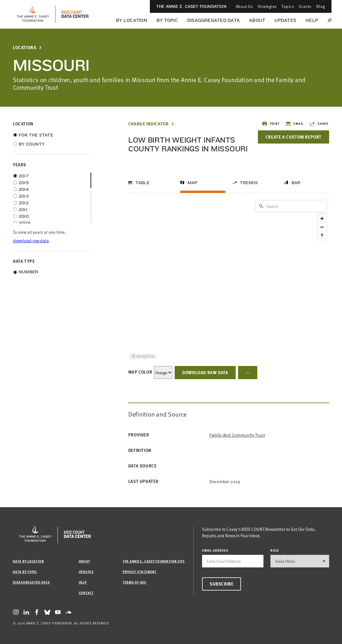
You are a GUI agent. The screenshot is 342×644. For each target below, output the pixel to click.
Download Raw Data (205, 372)
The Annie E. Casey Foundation (191, 6)
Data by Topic (25, 572)
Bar (296, 183)
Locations (25, 48)
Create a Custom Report (294, 137)
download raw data (31, 240)
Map (193, 183)
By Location (132, 20)
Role (275, 550)
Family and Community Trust (237, 435)
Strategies (267, 6)
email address (215, 550)
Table (143, 183)
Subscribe (222, 584)
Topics (288, 6)
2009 (25, 223)
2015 (24, 183)
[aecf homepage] (33, 14)
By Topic (167, 20)
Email (294, 124)
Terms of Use (134, 582)
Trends (249, 183)
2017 (24, 176)
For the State (36, 135)
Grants (305, 6)
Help (312, 20)
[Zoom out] (322, 227)
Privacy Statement (140, 572)
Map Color (140, 372)
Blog (321, 6)
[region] (229, 280)
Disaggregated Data (213, 20)
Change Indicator (149, 124)
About (257, 20)
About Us (244, 6)
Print (271, 124)
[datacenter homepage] (75, 14)
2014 (24, 189)
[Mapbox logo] (143, 356)
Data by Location (28, 561)
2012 (24, 203)
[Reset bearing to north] (322, 235)
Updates (285, 20)
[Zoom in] (322, 219)
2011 (23, 210)
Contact (86, 593)
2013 (24, 196)
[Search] (291, 206)
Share (319, 124)
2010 (24, 216)
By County (32, 144)
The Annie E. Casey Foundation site (154, 561)
